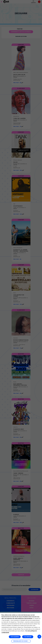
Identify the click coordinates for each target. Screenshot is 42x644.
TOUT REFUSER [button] (28, 637)
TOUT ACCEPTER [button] (15, 637)
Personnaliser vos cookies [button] (20, 641)
